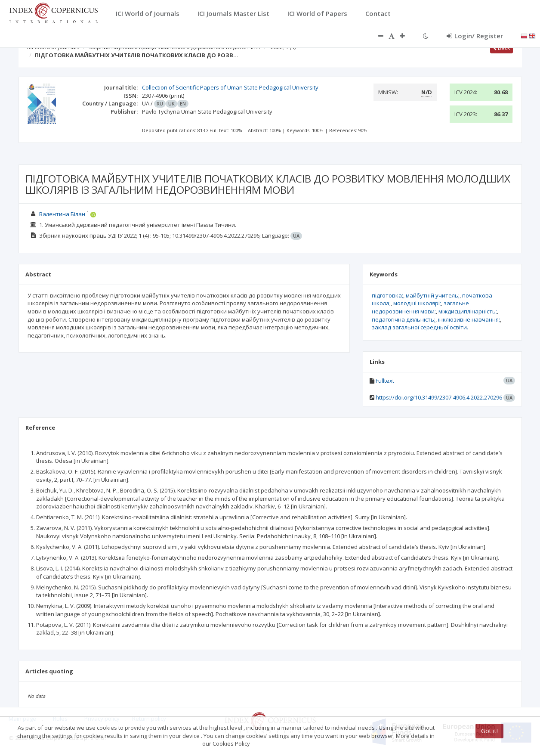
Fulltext (385, 381)
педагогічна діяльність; (404, 319)
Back (501, 48)
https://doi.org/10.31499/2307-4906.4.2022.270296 (439, 397)
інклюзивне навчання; (469, 319)
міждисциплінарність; (468, 311)
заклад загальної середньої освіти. (420, 327)
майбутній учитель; (433, 295)
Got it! (489, 731)
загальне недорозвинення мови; (420, 307)
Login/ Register (475, 36)
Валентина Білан (62, 214)
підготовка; (387, 295)
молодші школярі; (417, 303)
